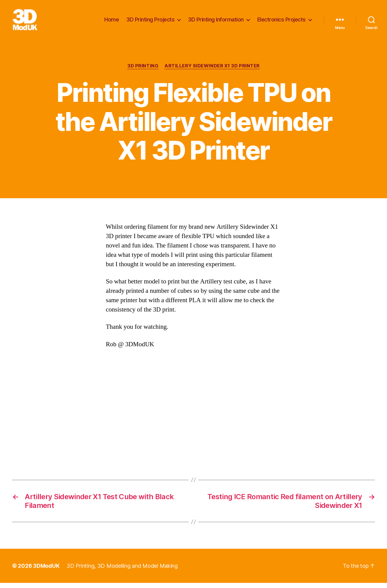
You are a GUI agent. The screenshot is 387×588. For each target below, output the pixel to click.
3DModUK (46, 571)
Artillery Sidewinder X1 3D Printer (212, 71)
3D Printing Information (216, 22)
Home (112, 22)
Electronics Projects (281, 22)
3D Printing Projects (150, 22)
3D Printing (143, 71)
